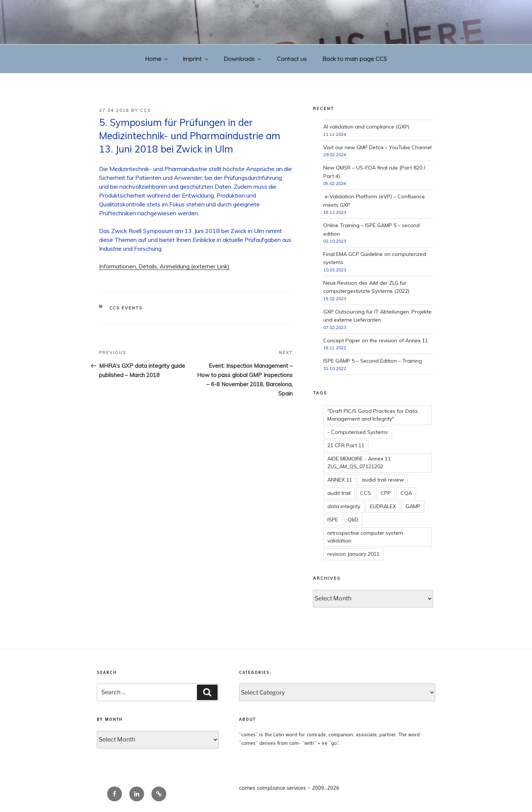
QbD (353, 520)
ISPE (333, 520)
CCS (145, 110)
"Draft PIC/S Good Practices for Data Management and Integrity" (372, 415)
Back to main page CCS (355, 59)
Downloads (243, 59)
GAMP (413, 506)
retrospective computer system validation (365, 537)
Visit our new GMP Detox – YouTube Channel (377, 147)
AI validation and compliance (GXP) (366, 127)
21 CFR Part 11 (346, 445)
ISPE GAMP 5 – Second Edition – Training (373, 361)
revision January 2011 (353, 554)
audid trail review (383, 480)
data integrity (344, 506)
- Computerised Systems (358, 432)
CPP (386, 493)
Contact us (292, 59)
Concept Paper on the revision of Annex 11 (376, 340)
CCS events (126, 308)
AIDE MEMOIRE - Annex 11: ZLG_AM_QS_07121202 (359, 462)
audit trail (339, 493)
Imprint (196, 59)
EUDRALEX (383, 506)
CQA (406, 493)
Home (157, 59)
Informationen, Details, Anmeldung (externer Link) (164, 266)
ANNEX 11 (340, 480)
